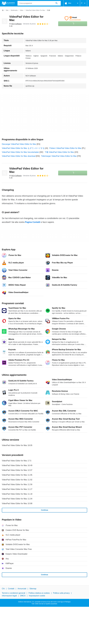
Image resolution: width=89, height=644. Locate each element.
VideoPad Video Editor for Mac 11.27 (17, 489)
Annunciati (22, 589)
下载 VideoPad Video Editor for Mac (59, 152)
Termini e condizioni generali (14, 593)
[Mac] (7, 10)
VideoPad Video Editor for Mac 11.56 (17, 484)
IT (84, 3)
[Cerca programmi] (57, 3)
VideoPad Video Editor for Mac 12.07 (17, 470)
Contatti (11, 589)
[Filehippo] (8, 3)
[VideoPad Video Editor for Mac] (35, 10)
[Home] (3, 10)
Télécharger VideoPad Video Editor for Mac (59, 156)
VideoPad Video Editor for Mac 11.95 (17, 475)
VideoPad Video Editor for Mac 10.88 (17, 503)
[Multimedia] (14, 10)
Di (15, 24)
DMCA (23, 596)
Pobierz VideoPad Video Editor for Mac (65, 148)
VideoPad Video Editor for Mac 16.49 (17, 465)
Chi (3, 589)
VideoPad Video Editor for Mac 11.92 (17, 480)
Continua (45, 510)
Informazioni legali (9, 596)
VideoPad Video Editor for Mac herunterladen (20, 152)
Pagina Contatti (33, 222)
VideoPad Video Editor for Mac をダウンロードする (23, 148)
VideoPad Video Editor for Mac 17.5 (17, 461)
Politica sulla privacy (61, 593)
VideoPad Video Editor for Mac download (19, 156)
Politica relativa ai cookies (39, 593)
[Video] (22, 10)
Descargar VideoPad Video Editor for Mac (19, 144)
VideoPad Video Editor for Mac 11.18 (17, 494)
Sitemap (33, 589)
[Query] (39, 3)
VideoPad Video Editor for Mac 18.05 (17, 445)
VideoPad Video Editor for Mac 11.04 (17, 499)
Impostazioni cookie (37, 596)
